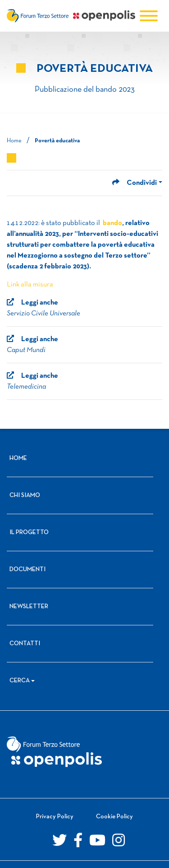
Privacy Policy (55, 817)
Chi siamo (25, 495)
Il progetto (29, 533)
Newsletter (29, 607)
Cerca (20, 681)
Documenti (27, 570)
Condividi (135, 183)
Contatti (25, 644)
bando (112, 223)
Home (14, 141)
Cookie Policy (114, 817)
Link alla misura (30, 285)
